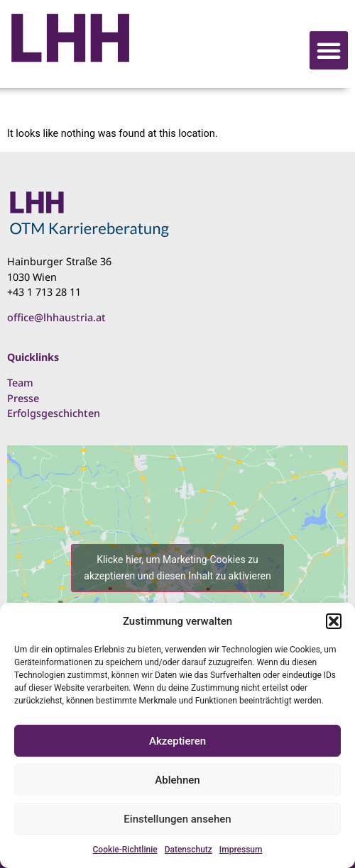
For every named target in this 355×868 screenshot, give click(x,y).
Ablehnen (177, 780)
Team (20, 383)
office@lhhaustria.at (56, 317)
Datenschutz (189, 850)
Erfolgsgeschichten (54, 413)
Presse (23, 398)
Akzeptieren (177, 741)
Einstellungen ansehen (177, 819)
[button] (334, 621)
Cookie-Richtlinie (125, 850)
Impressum (241, 850)
